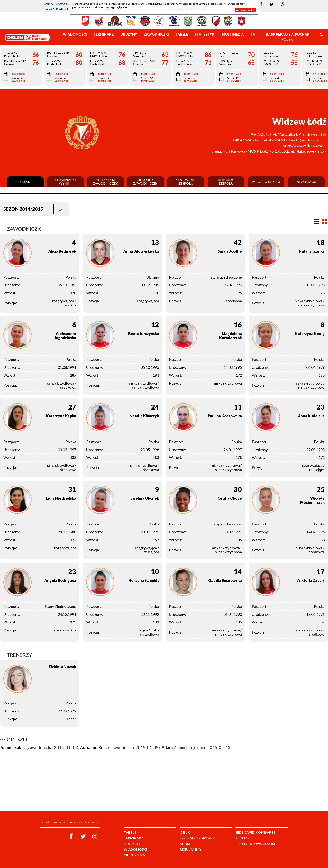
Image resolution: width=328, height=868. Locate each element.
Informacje (306, 182)
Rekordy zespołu (226, 181)
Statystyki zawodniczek (105, 181)
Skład (25, 182)
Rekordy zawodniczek (146, 181)
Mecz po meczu (266, 182)
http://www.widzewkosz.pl (305, 146)
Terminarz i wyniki (65, 181)
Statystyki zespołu (186, 181)
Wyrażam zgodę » (245, 10)
